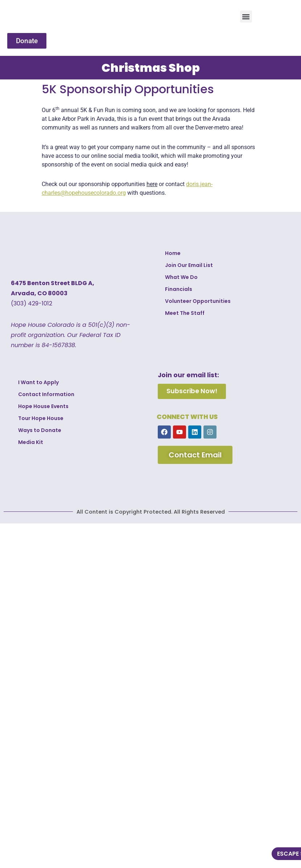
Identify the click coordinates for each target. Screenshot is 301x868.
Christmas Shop (151, 68)
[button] (246, 17)
